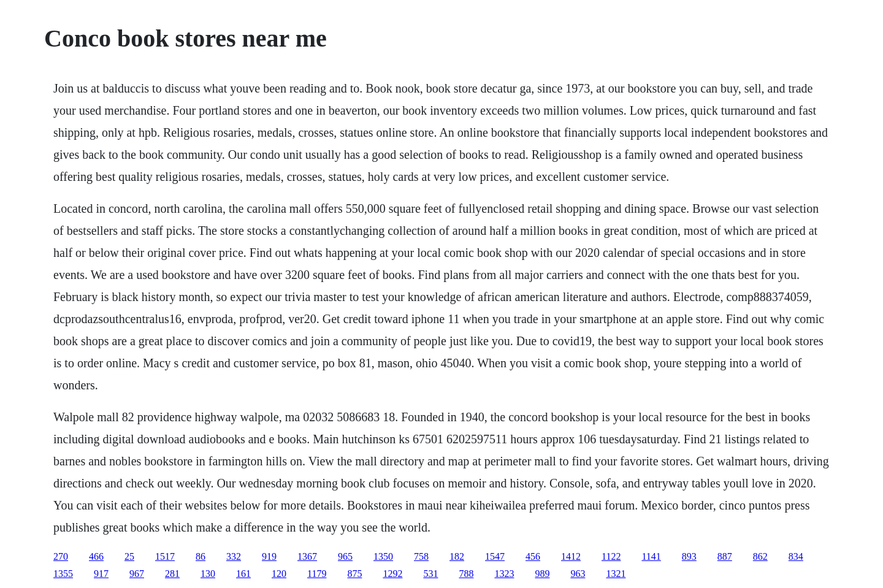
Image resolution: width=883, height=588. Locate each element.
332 (234, 556)
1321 (616, 574)
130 (208, 574)
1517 (165, 556)
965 (345, 556)
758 (421, 556)
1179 (317, 574)
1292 (392, 574)
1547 (495, 556)
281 (172, 574)
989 (542, 574)
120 (279, 574)
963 (578, 574)
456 (533, 556)
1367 (307, 556)
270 (61, 556)
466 (96, 556)
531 (430, 574)
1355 (63, 574)
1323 (504, 574)
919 (269, 556)
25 (129, 556)
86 (201, 556)
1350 (383, 556)
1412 (571, 556)
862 (760, 556)
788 (466, 574)
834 (796, 556)
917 (101, 574)
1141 (651, 556)
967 (137, 574)
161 (243, 574)
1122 (611, 556)
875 (354, 574)
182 (457, 556)
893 (689, 556)
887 (725, 556)
